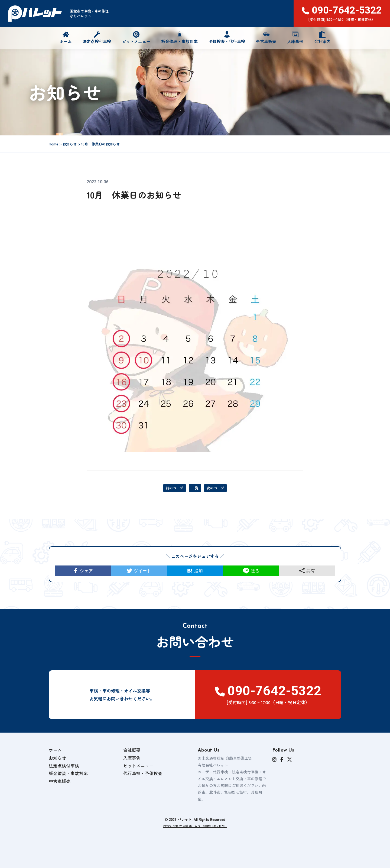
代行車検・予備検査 (143, 778)
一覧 (195, 488)
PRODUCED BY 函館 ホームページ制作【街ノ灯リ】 (195, 830)
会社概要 (132, 755)
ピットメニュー (136, 38)
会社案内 (322, 38)
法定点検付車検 (97, 38)
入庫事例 (295, 38)
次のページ (215, 488)
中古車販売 (266, 38)
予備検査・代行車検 (227, 38)
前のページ (175, 488)
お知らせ (57, 762)
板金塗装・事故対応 (68, 778)
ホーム (66, 38)
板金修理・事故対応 (179, 38)
